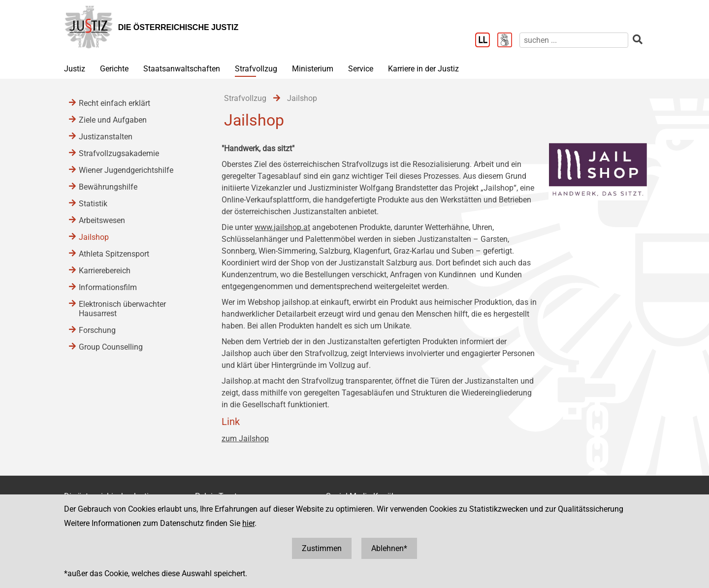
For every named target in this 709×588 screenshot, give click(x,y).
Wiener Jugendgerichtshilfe (126, 170)
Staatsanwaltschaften (182, 69)
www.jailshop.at (282, 227)
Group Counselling (111, 347)
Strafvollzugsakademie (119, 153)
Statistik (93, 204)
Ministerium (313, 69)
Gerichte (114, 69)
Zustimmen (322, 548)
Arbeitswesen (102, 220)
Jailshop (94, 237)
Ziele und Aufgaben (113, 120)
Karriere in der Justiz (423, 69)
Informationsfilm (108, 287)
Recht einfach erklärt (114, 103)
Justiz (75, 69)
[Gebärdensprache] (508, 41)
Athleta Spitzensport (114, 254)
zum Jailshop (245, 439)
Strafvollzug (256, 69)
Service (361, 69)
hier (248, 523)
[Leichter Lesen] (486, 41)
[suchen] (574, 40)
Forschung (97, 330)
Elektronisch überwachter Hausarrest (122, 309)
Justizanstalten (106, 137)
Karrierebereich (105, 271)
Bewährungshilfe (108, 187)
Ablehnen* (389, 548)
